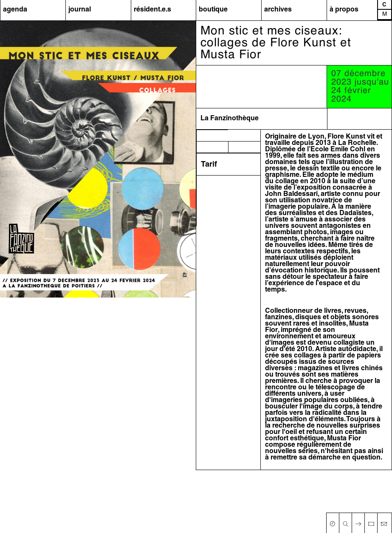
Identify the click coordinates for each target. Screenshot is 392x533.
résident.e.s (152, 10)
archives (278, 10)
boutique (213, 10)
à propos (344, 10)
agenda (15, 10)
